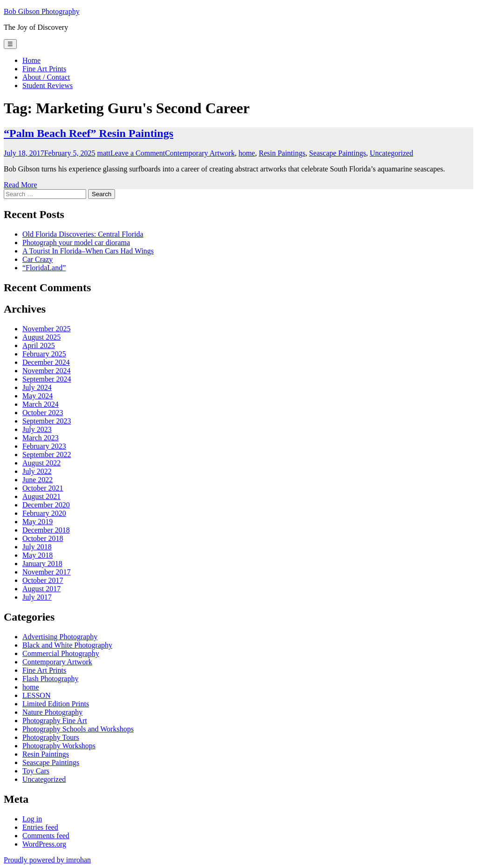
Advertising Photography (60, 637)
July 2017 (37, 597)
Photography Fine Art (55, 721)
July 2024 (37, 387)
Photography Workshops (59, 746)
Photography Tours (51, 737)
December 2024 (46, 362)
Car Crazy (37, 259)
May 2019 (37, 522)
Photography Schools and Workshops (78, 729)
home (247, 153)
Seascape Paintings (337, 153)
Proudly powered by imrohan (47, 860)
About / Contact (46, 77)
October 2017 (43, 580)
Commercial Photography (61, 653)
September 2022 (47, 455)
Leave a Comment (138, 153)
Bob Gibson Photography (42, 11)
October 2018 (43, 538)
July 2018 (37, 547)
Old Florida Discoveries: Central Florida (83, 234)
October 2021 (43, 488)
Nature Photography (52, 712)
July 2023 (37, 429)
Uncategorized (392, 153)
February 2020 (44, 513)
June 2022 (37, 480)
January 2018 (42, 564)
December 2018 (46, 530)
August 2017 (41, 589)
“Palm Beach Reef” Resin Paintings (89, 133)
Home (31, 60)
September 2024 (47, 379)
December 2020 (46, 505)
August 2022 (41, 463)
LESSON (36, 695)
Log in (32, 819)
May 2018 (37, 555)
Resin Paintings (282, 153)
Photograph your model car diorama (76, 243)
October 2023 (43, 413)
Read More (20, 185)
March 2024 (41, 404)
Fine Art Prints (44, 69)
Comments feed (46, 836)
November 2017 (47, 572)
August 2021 (41, 496)
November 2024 (47, 371)
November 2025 (47, 329)
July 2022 (37, 471)
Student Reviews (48, 85)
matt (103, 153)
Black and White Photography (67, 645)
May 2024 (37, 396)
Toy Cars (36, 771)
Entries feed (40, 827)
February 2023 (44, 446)
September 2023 (47, 421)
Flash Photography (50, 679)
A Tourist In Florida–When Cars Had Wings (88, 251)
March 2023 (41, 438)
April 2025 (39, 345)
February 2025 (44, 354)
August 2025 (41, 337)
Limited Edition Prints (56, 704)
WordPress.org (44, 844)
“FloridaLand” (44, 268)
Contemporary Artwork (200, 153)
